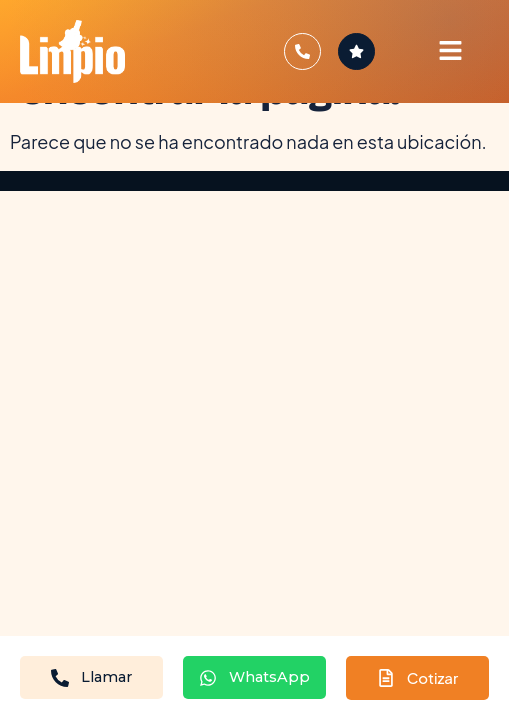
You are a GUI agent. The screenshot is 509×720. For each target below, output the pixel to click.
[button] (450, 51)
